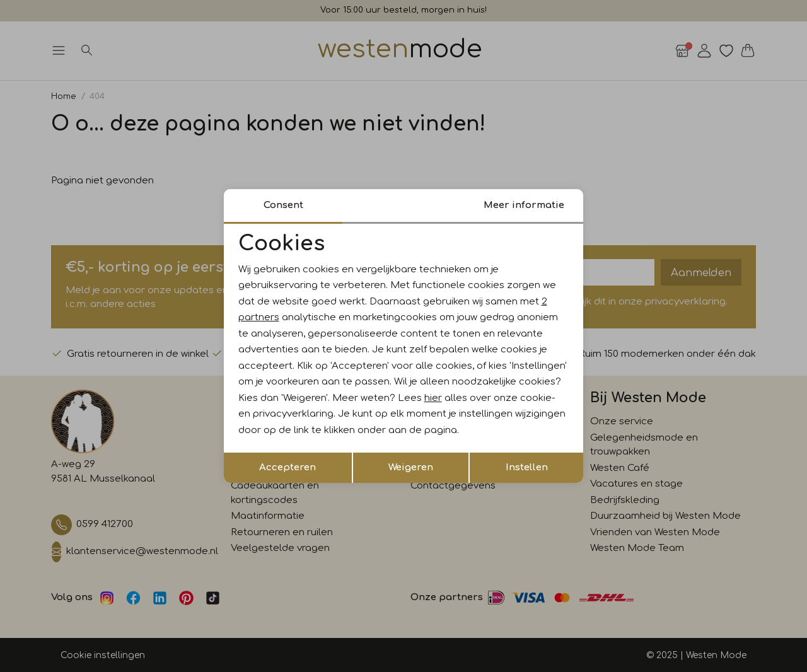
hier (433, 398)
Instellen (527, 467)
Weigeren (411, 467)
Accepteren (287, 467)
